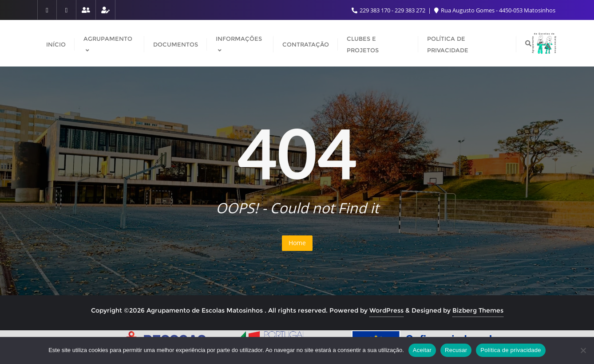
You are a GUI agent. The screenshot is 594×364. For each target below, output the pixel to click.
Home (297, 243)
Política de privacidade (511, 350)
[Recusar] (583, 350)
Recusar (456, 350)
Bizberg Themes (478, 310)
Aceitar (422, 350)
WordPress (386, 310)
